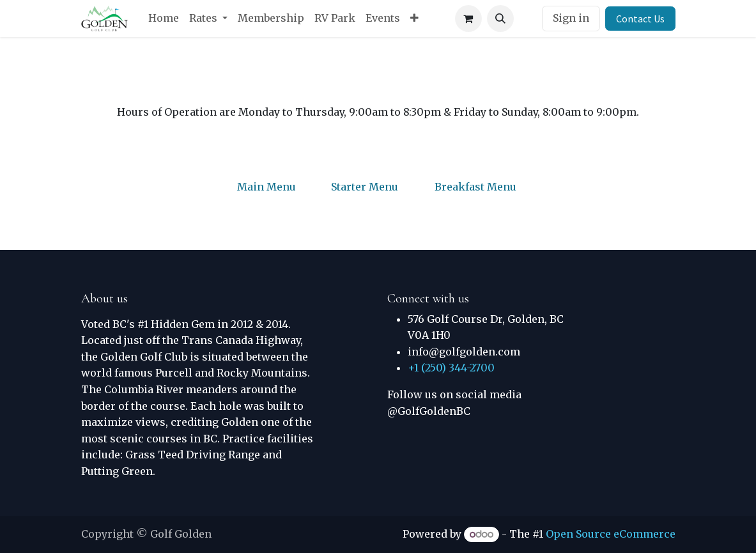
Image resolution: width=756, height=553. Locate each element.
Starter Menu (365, 187)
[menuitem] (164, 19)
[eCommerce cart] (468, 19)
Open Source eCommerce (611, 534)
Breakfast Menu (475, 187)
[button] (500, 19)
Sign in (571, 18)
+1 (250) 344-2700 (451, 368)
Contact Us (640, 19)
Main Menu (266, 187)
